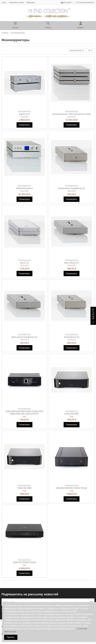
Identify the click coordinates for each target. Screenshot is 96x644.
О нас (4, 3)
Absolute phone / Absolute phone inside (72, 114)
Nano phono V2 (72, 263)
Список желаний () (85, 3)
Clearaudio (24, 117)
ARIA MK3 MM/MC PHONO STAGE (72, 488)
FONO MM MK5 (72, 414)
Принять (11, 637)
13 (90, 50)
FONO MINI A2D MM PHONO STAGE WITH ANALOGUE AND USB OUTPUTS (24, 413)
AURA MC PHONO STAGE (24, 562)
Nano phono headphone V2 (24, 337)
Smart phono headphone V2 (72, 188)
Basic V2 (24, 263)
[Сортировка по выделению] (77, 50)
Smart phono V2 (72, 337)
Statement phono (24, 188)
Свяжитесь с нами (17, 3)
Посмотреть (24, 125)
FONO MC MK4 (24, 488)
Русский (67, 3)
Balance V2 (24, 114)
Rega (24, 416)
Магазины (31, 3)
